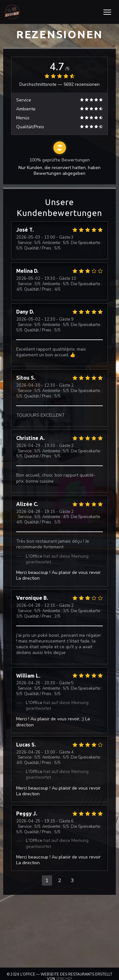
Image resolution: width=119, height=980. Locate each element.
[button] (107, 12)
